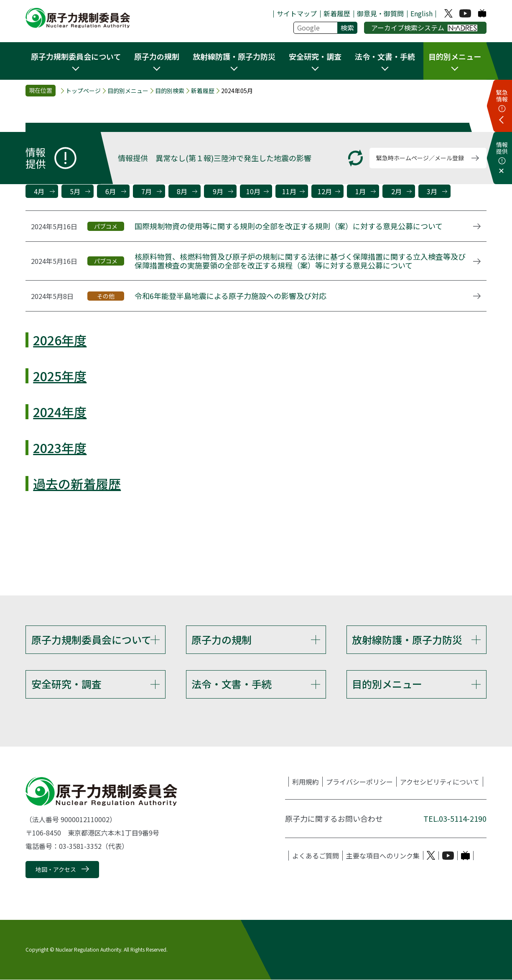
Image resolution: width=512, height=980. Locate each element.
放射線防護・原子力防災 (407, 639)
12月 (325, 191)
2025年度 (60, 376)
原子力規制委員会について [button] (76, 56)
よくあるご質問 (316, 856)
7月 (146, 191)
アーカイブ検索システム (424, 28)
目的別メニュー (128, 91)
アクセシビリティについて (440, 782)
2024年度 (60, 412)
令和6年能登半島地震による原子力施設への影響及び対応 (231, 296)
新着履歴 (337, 13)
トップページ (83, 91)
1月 (360, 191)
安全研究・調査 (66, 684)
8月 (182, 191)
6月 (111, 191)
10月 (253, 191)
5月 (75, 191)
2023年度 (60, 448)
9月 (218, 191)
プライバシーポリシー (359, 782)
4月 (39, 191)
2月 (396, 191)
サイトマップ (297, 13)
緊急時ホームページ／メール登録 (420, 158)
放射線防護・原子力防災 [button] (234, 56)
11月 (289, 191)
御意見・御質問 (380, 13)
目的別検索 (170, 91)
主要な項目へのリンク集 (383, 856)
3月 (432, 191)
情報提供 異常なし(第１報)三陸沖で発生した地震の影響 (215, 158)
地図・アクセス (56, 870)
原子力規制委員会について (91, 639)
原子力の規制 (222, 639)
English (422, 13)
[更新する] (355, 158)
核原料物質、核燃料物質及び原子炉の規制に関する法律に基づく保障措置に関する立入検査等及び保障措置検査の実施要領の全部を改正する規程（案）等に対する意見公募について (300, 261)
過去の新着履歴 (77, 484)
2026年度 (60, 340)
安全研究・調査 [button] (315, 56)
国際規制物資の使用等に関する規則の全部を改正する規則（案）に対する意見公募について (289, 226)
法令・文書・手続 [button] (385, 56)
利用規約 (306, 782)
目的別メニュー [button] (455, 56)
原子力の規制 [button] (157, 56)
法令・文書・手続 (232, 684)
